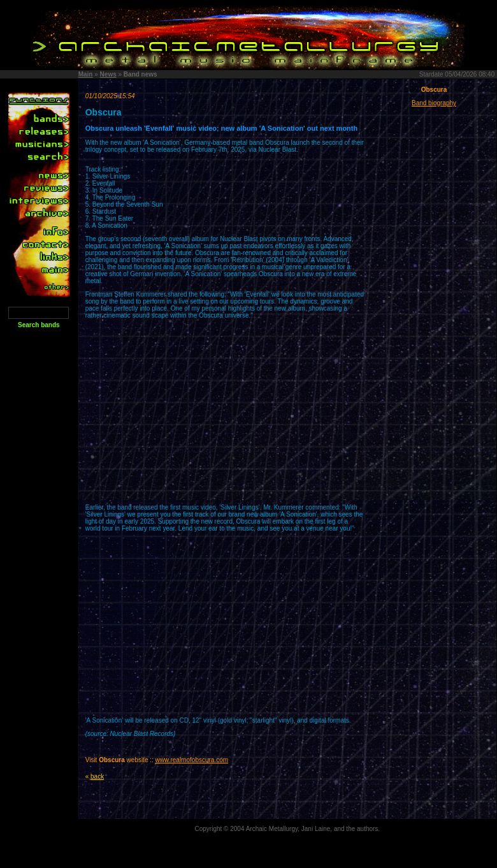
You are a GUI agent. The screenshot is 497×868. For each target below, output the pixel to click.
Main (86, 74)
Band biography (434, 103)
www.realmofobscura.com (192, 760)
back (97, 776)
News (108, 74)
